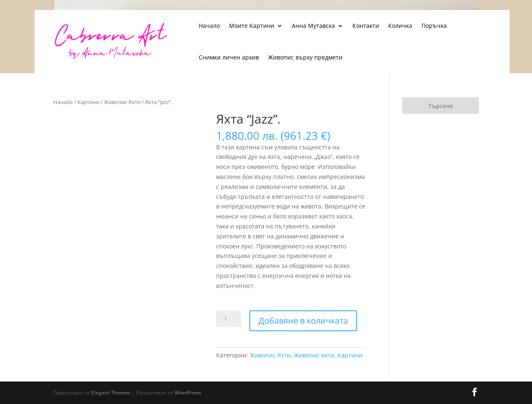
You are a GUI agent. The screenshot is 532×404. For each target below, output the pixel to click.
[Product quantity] (229, 319)
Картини (88, 102)
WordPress (188, 393)
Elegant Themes (111, 393)
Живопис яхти (314, 355)
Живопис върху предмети (305, 57)
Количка (400, 26)
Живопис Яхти (122, 102)
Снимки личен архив (229, 57)
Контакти (366, 26)
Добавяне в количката (303, 321)
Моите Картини (252, 26)
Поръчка (434, 26)
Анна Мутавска (313, 26)
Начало (209, 26)
